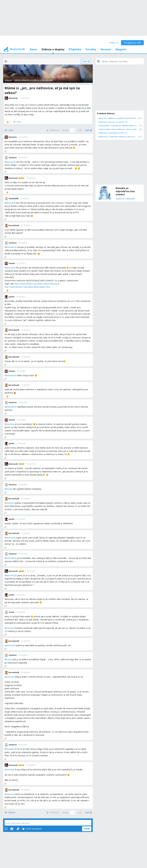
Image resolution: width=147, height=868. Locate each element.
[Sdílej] (17, 122)
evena (9, 659)
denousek (11, 162)
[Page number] (73, 130)
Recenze (106, 49)
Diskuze (8, 80)
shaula (9, 489)
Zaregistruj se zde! (132, 43)
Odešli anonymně (32, 829)
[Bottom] (9, 130)
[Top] (10, 813)
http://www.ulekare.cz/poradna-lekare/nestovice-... (38, 284)
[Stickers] (18, 829)
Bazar (33, 49)
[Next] (88, 130)
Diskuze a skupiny (53, 49)
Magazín (121, 49)
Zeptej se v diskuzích (125, 199)
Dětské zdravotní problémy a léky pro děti (33, 80)
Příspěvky (75, 49)
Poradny (91, 49)
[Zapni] (86, 61)
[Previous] (52, 130)
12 (80, 130)
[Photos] (12, 829)
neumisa (10, 424)
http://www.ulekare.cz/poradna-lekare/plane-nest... (28, 287)
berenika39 (12, 247)
